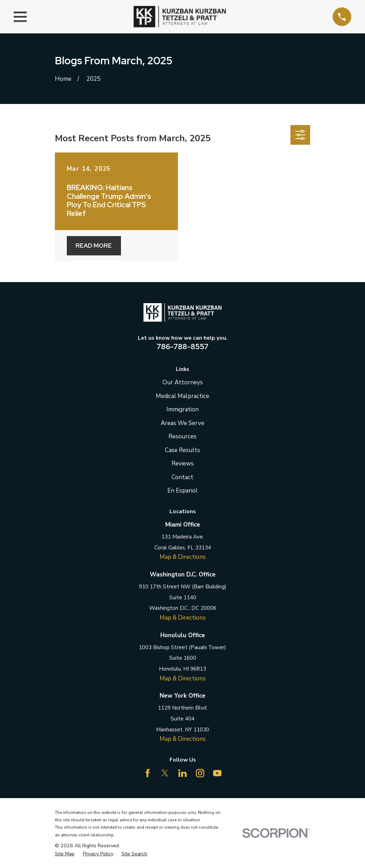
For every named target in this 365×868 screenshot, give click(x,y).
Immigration (182, 409)
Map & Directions (183, 557)
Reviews (183, 464)
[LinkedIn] (182, 773)
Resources (182, 436)
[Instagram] (200, 773)
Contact (182, 477)
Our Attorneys (183, 382)
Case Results (182, 450)
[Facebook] (148, 773)
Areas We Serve (182, 423)
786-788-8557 (182, 346)
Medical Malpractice (182, 396)
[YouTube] (217, 773)
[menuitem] (65, 854)
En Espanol (182, 491)
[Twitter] (165, 773)
